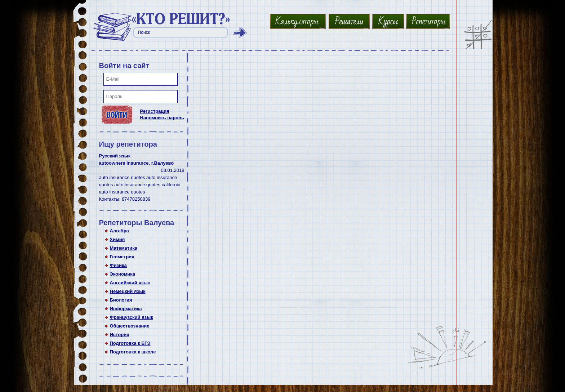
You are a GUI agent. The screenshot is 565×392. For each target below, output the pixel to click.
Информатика (126, 309)
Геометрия (122, 257)
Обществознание (130, 326)
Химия (117, 239)
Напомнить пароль (162, 118)
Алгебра (119, 231)
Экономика (123, 274)
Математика (124, 248)
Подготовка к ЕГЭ (130, 343)
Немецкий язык (128, 291)
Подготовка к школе (133, 352)
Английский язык (130, 283)
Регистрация (155, 111)
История (120, 335)
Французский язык (132, 317)
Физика (118, 265)
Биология (121, 300)
